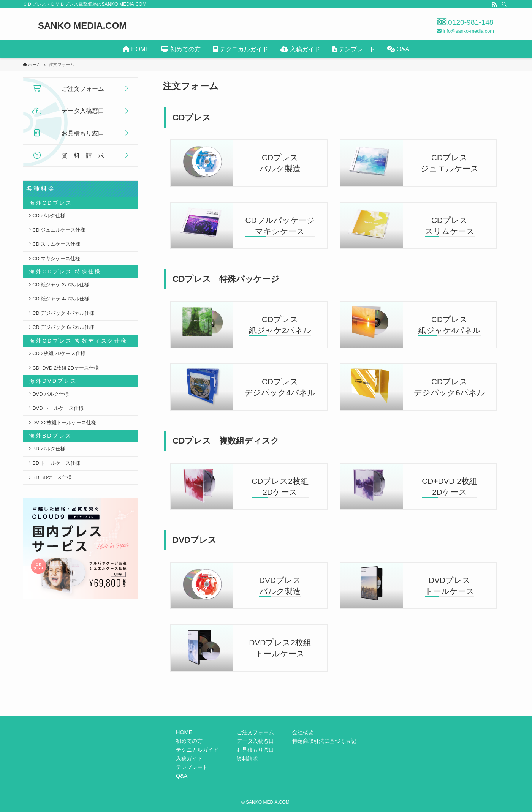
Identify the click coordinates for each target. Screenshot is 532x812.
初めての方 (189, 741)
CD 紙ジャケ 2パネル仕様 (59, 285)
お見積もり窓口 (255, 750)
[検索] (504, 4)
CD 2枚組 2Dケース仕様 (57, 353)
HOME (184, 732)
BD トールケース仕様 (54, 463)
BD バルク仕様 (47, 449)
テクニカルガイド (197, 750)
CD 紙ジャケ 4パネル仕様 (59, 299)
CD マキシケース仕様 (54, 258)
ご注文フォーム (255, 732)
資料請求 (247, 758)
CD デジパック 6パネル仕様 (61, 327)
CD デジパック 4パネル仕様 (61, 313)
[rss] (494, 4)
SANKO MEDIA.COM (82, 26)
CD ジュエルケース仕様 (57, 230)
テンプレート (192, 767)
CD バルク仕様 (47, 216)
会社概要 (303, 732)
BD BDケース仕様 (50, 477)
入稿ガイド (189, 758)
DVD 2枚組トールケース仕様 (62, 423)
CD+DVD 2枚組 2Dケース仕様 (63, 368)
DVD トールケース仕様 (56, 408)
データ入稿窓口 (255, 741)
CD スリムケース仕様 (54, 244)
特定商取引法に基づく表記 (324, 741)
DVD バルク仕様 (48, 394)
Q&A (182, 776)
